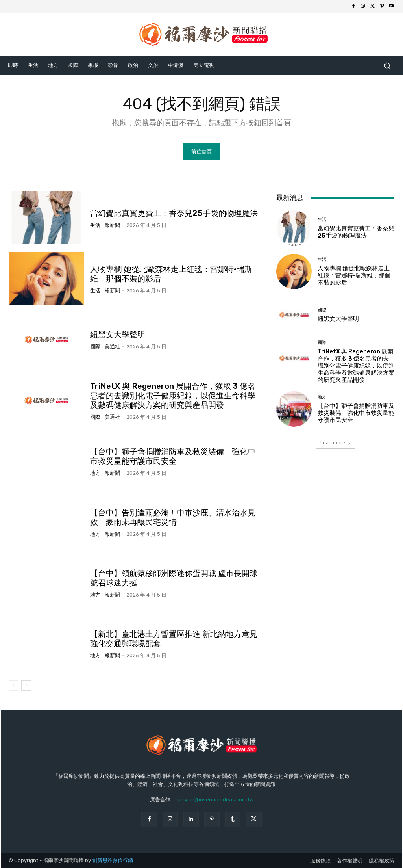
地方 (95, 473)
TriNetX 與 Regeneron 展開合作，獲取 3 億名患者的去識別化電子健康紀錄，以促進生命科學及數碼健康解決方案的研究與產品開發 (173, 395)
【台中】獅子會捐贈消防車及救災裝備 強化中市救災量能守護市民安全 (173, 456)
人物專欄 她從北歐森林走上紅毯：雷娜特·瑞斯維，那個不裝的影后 (354, 275)
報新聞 (112, 225)
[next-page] (26, 686)
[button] (387, 65)
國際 (95, 347)
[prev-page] (14, 686)
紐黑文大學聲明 (118, 335)
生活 (95, 225)
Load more (336, 443)
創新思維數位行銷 (113, 860)
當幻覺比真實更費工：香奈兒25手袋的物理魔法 (174, 213)
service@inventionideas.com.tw (215, 800)
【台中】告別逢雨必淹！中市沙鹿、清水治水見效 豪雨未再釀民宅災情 (173, 517)
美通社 (112, 347)
